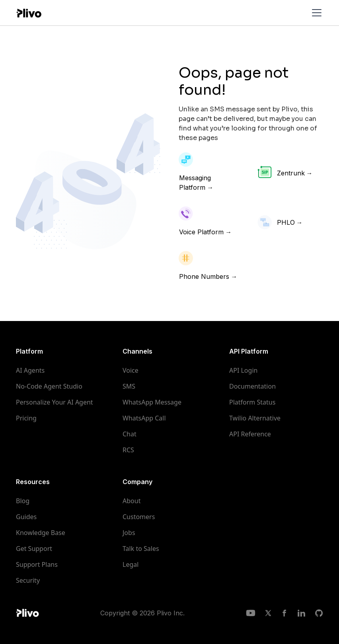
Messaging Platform (195, 183)
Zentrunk (291, 173)
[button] (315, 13)
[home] (29, 13)
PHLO (286, 222)
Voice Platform (201, 232)
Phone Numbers (204, 276)
